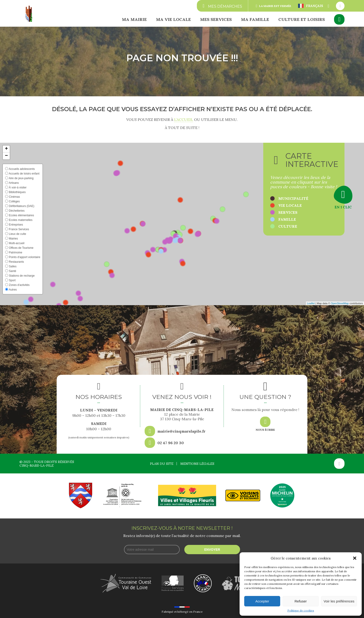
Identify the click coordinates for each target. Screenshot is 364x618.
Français (311, 6)
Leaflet (311, 303)
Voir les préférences (339, 601)
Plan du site (162, 464)
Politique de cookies (301, 610)
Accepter (262, 601)
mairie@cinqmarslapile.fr (181, 431)
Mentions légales (197, 464)
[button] (355, 558)
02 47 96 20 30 (171, 443)
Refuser (301, 601)
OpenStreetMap (340, 303)
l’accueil (184, 120)
